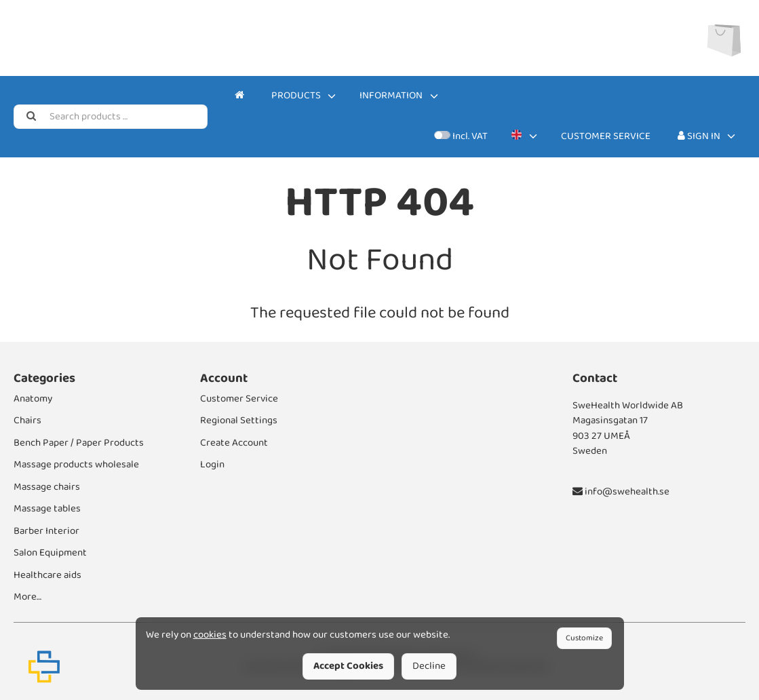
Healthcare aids (47, 575)
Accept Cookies (348, 666)
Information (391, 96)
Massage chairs (47, 487)
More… (27, 597)
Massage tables (47, 509)
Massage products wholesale (76, 465)
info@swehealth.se (621, 492)
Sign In (699, 136)
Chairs (27, 421)
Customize (584, 638)
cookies (210, 635)
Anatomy (33, 399)
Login (212, 465)
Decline (429, 666)
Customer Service (606, 136)
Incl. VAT (461, 136)
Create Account (234, 443)
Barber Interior (46, 531)
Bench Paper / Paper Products (79, 443)
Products (296, 96)
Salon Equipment (50, 553)
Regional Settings (239, 421)
